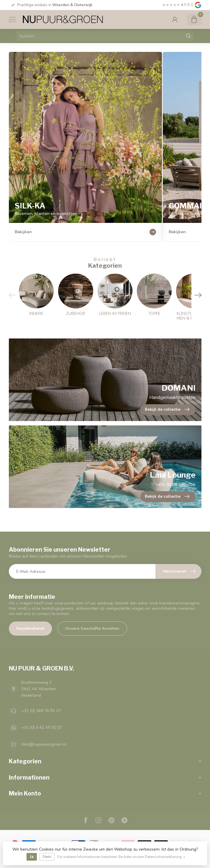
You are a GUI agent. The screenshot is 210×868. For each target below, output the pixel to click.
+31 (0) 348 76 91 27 (41, 711)
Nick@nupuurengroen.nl (44, 744)
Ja (32, 857)
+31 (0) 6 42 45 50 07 (42, 728)
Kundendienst (30, 628)
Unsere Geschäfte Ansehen (92, 628)
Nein (47, 857)
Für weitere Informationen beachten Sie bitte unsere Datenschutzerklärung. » (121, 857)
